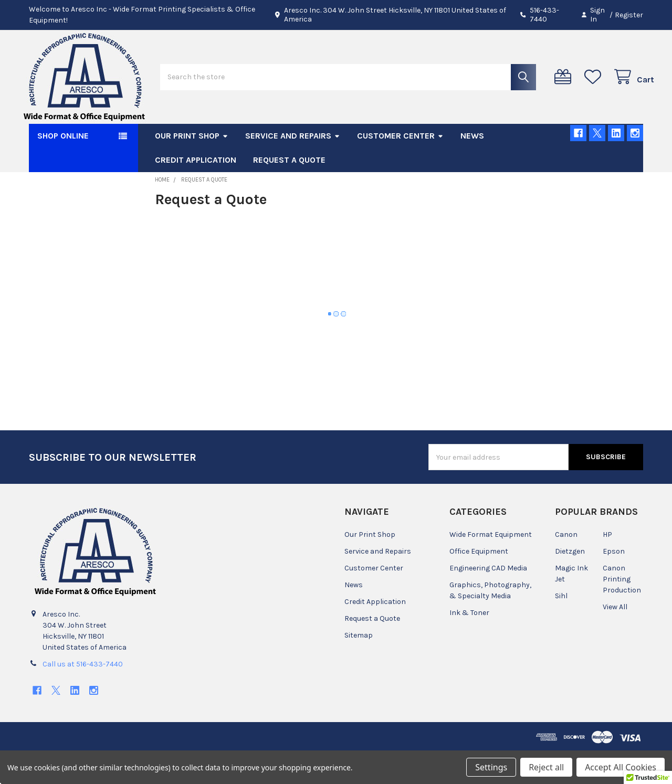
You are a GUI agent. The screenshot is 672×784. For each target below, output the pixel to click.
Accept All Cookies (621, 767)
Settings (491, 767)
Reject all (546, 767)
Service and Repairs (293, 168)
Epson (614, 583)
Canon (566, 566)
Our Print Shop (192, 168)
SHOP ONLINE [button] (63, 168)
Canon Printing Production (622, 611)
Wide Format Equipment (491, 566)
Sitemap (359, 667)
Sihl (561, 628)
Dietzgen (570, 583)
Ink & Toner (469, 645)
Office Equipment (479, 583)
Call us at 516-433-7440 (83, 696)
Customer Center (400, 168)
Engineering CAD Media (488, 600)
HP (607, 566)
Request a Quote (289, 192)
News (472, 168)
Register (629, 15)
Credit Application (196, 192)
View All (615, 639)
